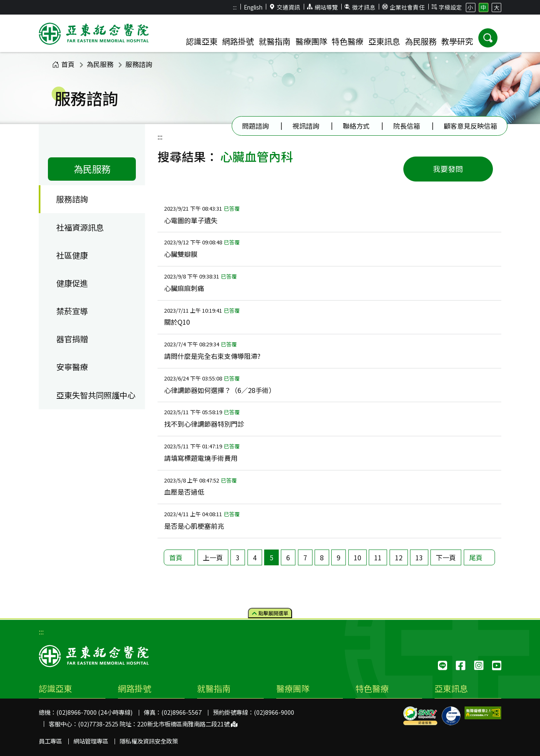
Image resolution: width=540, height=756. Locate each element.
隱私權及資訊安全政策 (149, 741)
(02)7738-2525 (98, 724)
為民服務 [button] (421, 41)
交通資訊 (285, 7)
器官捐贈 (72, 339)
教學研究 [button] (457, 41)
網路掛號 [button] (238, 41)
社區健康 (72, 255)
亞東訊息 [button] (384, 41)
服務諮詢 (139, 64)
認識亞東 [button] (202, 41)
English (253, 7)
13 (419, 557)
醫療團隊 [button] (311, 41)
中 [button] (483, 7)
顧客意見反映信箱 (470, 126)
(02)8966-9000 (274, 712)
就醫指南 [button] (275, 41)
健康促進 (72, 283)
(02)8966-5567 (181, 712)
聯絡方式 (356, 126)
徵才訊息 (360, 7)
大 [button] (497, 7)
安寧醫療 (72, 367)
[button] (488, 38)
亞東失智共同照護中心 (96, 395)
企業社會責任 (403, 7)
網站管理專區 (91, 741)
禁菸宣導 (72, 311)
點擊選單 (270, 613)
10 (357, 557)
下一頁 (446, 557)
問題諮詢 (255, 126)
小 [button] (470, 7)
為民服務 (100, 64)
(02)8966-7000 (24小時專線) (94, 712)
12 (399, 557)
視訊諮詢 (306, 126)
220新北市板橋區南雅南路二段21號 (187, 724)
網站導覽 (322, 7)
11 (378, 557)
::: (235, 7)
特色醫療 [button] (347, 41)
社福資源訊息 (80, 227)
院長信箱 (407, 126)
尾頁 (476, 557)
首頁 (63, 64)
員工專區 (50, 741)
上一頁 (213, 557)
